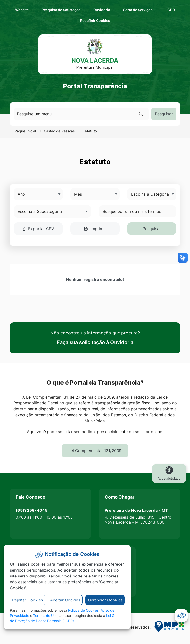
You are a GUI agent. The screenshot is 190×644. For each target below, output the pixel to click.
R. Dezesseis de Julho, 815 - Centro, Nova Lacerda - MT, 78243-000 (139, 520)
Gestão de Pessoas (59, 131)
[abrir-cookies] (181, 615)
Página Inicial (25, 131)
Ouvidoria (102, 10)
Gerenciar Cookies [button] (105, 600)
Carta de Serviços (138, 10)
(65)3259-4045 (31, 510)
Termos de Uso (45, 615)
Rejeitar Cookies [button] (27, 600)
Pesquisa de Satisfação (61, 10)
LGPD (170, 10)
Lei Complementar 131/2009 (95, 451)
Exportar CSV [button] (38, 229)
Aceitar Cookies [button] (65, 600)
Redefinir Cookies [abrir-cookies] (120, 20)
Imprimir (95, 229)
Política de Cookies (83, 610)
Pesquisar (164, 114)
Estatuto (90, 131)
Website (22, 10)
